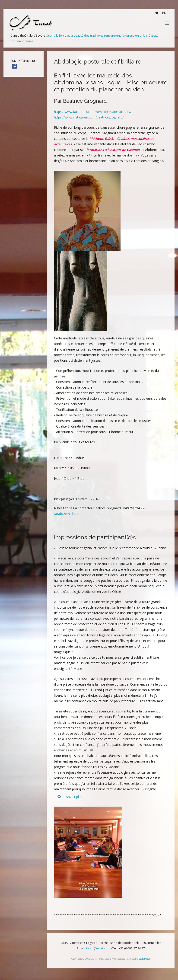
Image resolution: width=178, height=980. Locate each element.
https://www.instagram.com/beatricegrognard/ (89, 117)
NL (157, 13)
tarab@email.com (67, 514)
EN (164, 13)
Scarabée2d (145, 959)
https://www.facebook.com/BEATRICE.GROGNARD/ (93, 112)
